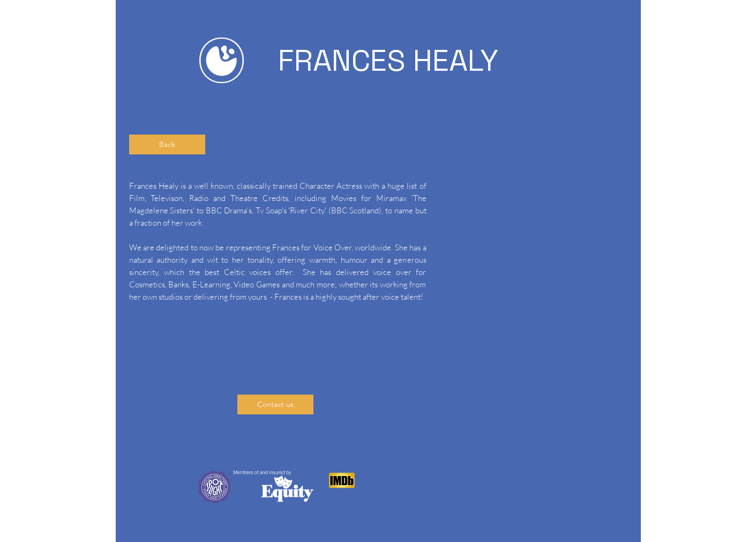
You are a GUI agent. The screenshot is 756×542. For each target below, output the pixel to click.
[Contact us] (275, 404)
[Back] (167, 144)
